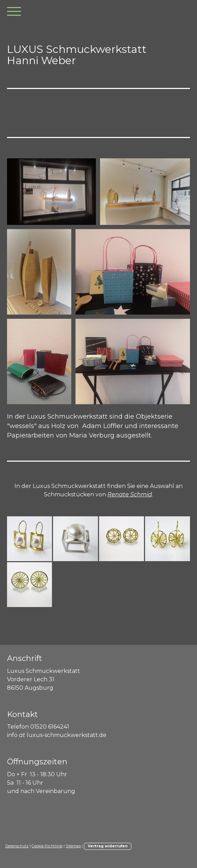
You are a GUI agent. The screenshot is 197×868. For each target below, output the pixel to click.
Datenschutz (17, 846)
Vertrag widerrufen (108, 846)
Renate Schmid (130, 494)
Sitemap (73, 846)
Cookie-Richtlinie (47, 846)
